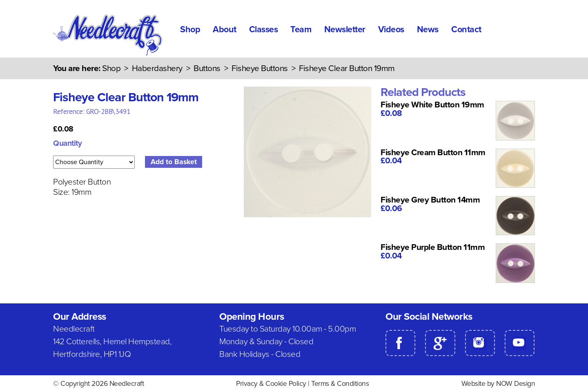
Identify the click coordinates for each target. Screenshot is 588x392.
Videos (391, 29)
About (225, 29)
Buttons (207, 68)
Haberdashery (157, 68)
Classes (264, 29)
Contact (466, 29)
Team (301, 29)
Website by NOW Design (498, 384)
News (428, 29)
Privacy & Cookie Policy (271, 384)
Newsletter (345, 29)
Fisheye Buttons (260, 68)
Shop (190, 29)
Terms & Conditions (340, 384)
